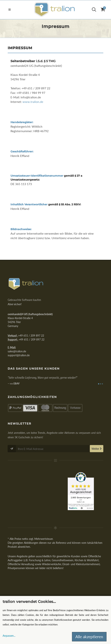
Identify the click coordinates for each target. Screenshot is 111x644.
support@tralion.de (19, 355)
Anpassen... (9, 636)
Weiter (97, 449)
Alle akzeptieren (89, 637)
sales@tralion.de (17, 351)
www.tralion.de (33, 102)
